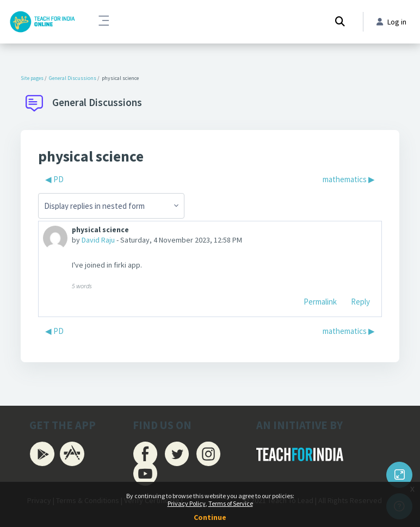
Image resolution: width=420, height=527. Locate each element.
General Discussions (73, 78)
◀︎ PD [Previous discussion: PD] (54, 179)
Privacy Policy (187, 503)
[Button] (399, 475)
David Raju (98, 240)
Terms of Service (231, 503)
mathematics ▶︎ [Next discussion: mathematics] (349, 179)
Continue (210, 517)
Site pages (32, 78)
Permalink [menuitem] (320, 302)
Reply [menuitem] (360, 302)
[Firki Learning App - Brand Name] (42, 22)
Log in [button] (391, 22)
